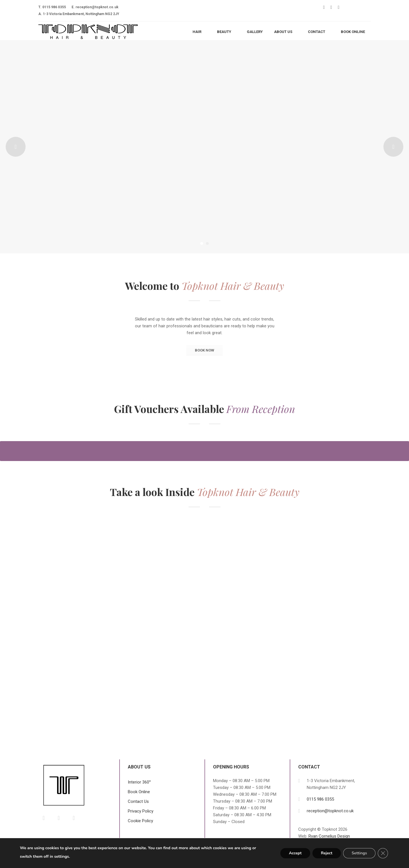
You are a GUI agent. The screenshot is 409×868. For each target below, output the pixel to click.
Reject (327, 853)
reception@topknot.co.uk (97, 7)
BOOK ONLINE (353, 32)
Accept (295, 853)
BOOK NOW (204, 350)
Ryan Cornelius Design (329, 836)
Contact (317, 32)
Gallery (255, 32)
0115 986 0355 (54, 7)
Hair (197, 32)
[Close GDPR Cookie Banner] (383, 853)
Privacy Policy (141, 811)
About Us (283, 32)
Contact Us (138, 801)
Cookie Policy (140, 821)
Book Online (139, 792)
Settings (359, 853)
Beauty (224, 32)
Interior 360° (139, 782)
